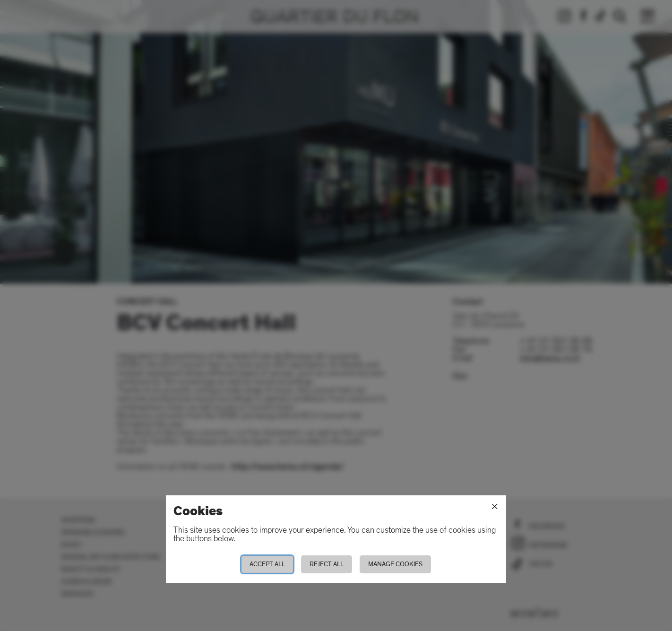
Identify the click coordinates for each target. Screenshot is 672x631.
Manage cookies (395, 564)
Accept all (267, 564)
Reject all (327, 564)
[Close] (495, 507)
